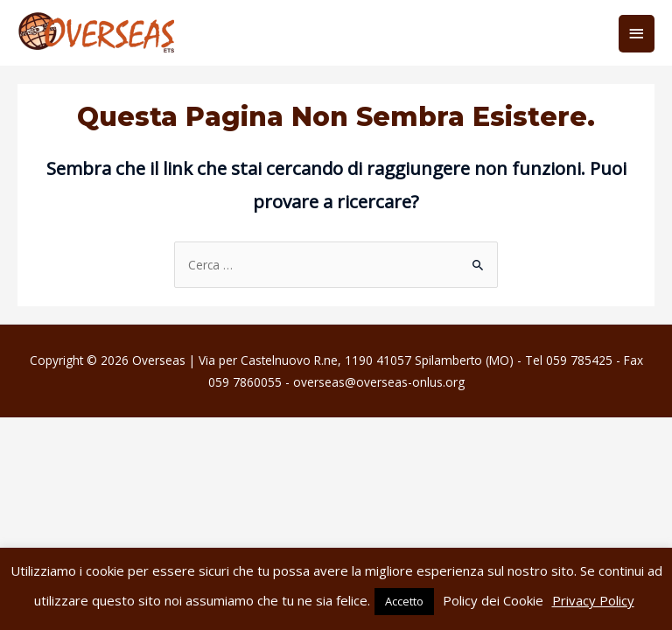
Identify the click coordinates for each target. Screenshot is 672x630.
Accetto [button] (404, 601)
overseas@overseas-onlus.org (379, 382)
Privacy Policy (593, 600)
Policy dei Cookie (493, 600)
